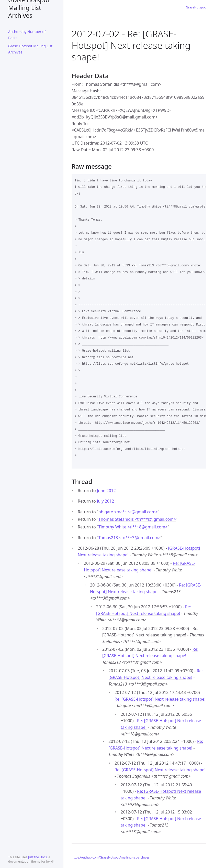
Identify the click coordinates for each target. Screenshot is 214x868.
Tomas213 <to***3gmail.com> (129, 538)
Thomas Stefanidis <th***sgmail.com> (137, 519)
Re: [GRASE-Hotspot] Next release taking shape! (160, 699)
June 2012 (106, 491)
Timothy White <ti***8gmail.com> (133, 527)
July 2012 (105, 501)
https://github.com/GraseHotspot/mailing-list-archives (111, 857)
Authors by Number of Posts (27, 35)
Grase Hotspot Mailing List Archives (29, 8)
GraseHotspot (196, 7)
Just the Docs (37, 857)
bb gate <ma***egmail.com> (128, 512)
